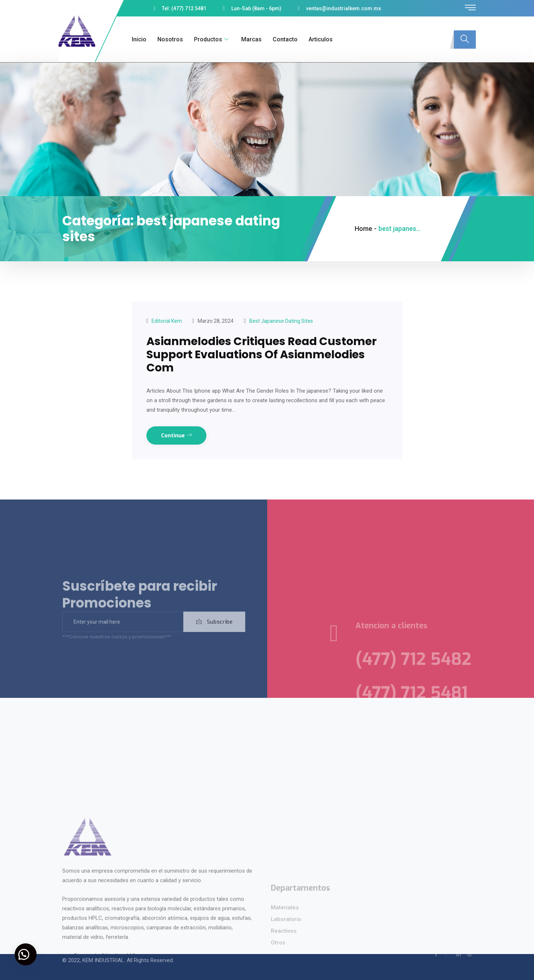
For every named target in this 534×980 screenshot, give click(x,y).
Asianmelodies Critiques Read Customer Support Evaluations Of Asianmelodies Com (262, 355)
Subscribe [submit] (214, 631)
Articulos (321, 39)
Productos (212, 39)
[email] (123, 631)
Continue (176, 435)
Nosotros (170, 39)
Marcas (251, 39)
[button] (26, 954)
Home (363, 229)
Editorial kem (167, 321)
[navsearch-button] (465, 40)
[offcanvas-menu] (470, 8)
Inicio (139, 39)
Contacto (285, 39)
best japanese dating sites (281, 321)
